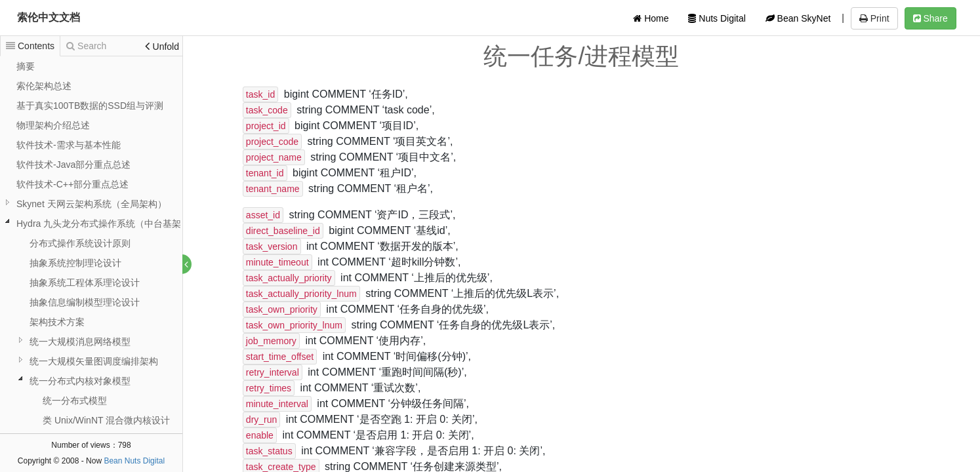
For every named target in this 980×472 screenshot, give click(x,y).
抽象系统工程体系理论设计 (85, 283)
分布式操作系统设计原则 (80, 243)
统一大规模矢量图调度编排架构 (94, 361)
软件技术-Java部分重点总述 (73, 165)
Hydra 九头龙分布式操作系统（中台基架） (103, 224)
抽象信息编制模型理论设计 (85, 302)
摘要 (26, 66)
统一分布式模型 (75, 401)
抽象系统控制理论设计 (75, 263)
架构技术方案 (57, 322)
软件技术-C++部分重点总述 (72, 184)
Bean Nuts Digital (134, 461)
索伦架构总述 (44, 86)
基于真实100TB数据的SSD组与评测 (90, 106)
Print (874, 18)
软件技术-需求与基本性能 (69, 145)
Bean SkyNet (798, 18)
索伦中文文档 (49, 17)
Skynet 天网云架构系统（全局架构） (92, 204)
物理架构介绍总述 (53, 125)
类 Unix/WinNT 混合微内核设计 (106, 420)
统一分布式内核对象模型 (80, 381)
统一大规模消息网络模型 (80, 342)
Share (930, 18)
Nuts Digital (717, 18)
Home (651, 18)
